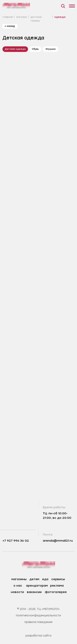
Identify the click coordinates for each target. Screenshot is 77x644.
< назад (10, 26)
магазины (19, 579)
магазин (22, 17)
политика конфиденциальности (38, 615)
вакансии (34, 592)
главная (8, 17)
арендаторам (37, 586)
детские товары (36, 19)
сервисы (58, 579)
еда (45, 579)
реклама (57, 586)
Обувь (35, 49)
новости (17, 592)
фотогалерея (56, 592)
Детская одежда (15, 49)
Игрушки (51, 49)
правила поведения (38, 622)
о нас (18, 586)
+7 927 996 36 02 (16, 541)
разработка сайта (38, 636)
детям (34, 579)
